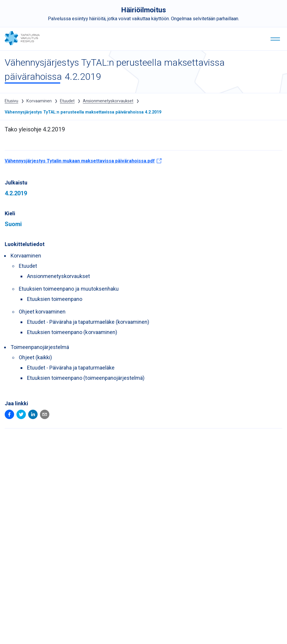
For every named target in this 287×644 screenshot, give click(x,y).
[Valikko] (275, 39)
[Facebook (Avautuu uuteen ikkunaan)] (9, 415)
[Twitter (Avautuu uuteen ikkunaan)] (21, 415)
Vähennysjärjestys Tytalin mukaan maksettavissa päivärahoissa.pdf (83, 162)
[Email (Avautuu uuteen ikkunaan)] (45, 415)
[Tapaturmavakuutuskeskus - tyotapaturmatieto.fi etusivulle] (22, 44)
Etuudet (67, 101)
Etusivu (11, 101)
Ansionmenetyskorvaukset (108, 101)
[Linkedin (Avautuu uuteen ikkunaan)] (33, 415)
